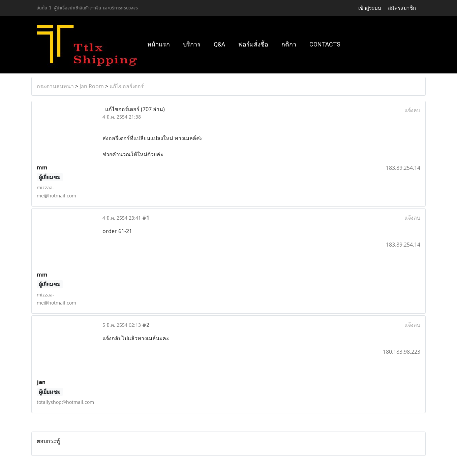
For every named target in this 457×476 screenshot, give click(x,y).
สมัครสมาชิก (402, 8)
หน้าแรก (159, 44)
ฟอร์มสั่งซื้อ (253, 44)
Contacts (325, 44)
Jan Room (92, 86)
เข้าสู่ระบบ (370, 8)
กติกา (289, 44)
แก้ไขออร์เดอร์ (127, 86)
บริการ (192, 44)
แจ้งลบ (412, 110)
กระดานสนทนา (55, 86)
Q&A (219, 44)
